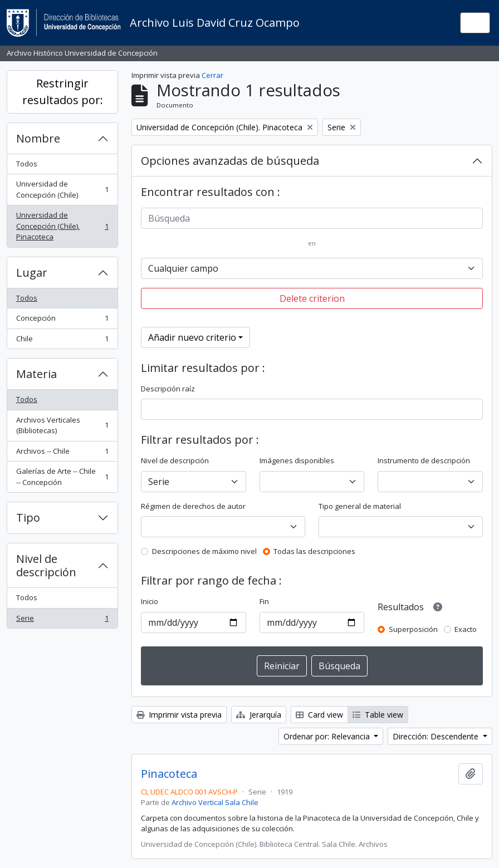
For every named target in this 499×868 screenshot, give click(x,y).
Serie (62, 621)
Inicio (150, 601)
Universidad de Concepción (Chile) (62, 189)
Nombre (38, 138)
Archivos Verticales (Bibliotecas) (62, 425)
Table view (378, 715)
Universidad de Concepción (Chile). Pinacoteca (62, 226)
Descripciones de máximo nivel (204, 551)
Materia (36, 374)
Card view (319, 715)
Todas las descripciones (314, 551)
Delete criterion (312, 298)
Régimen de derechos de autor (193, 506)
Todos (27, 164)
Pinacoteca (169, 774)
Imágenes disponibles (297, 460)
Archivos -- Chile (62, 453)
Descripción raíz (168, 389)
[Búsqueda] (312, 218)
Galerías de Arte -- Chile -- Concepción (62, 477)
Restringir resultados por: (63, 92)
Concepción (62, 320)
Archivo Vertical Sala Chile (215, 802)
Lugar (32, 273)
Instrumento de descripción (424, 460)
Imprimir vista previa (179, 715)
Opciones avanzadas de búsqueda (230, 161)
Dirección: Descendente (437, 736)
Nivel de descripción (46, 565)
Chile (62, 341)
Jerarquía (259, 715)
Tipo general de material (360, 506)
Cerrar (212, 75)
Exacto (466, 629)
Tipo (28, 518)
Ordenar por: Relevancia (328, 736)
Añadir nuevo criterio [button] (192, 337)
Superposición (413, 629)
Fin (264, 601)
